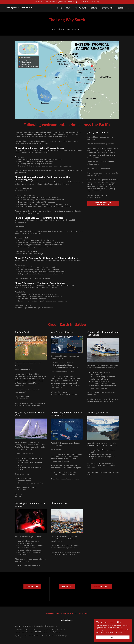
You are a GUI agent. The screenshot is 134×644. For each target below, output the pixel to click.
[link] (22, 8)
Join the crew (32, 587)
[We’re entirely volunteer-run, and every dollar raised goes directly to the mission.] (67, 2)
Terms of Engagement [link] (80, 614)
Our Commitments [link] (53, 614)
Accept (113, 640)
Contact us (67, 587)
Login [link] (120, 8)
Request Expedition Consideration (103, 204)
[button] (68, 8)
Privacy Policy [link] (66, 614)
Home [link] (60, 8)
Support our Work (102, 587)
